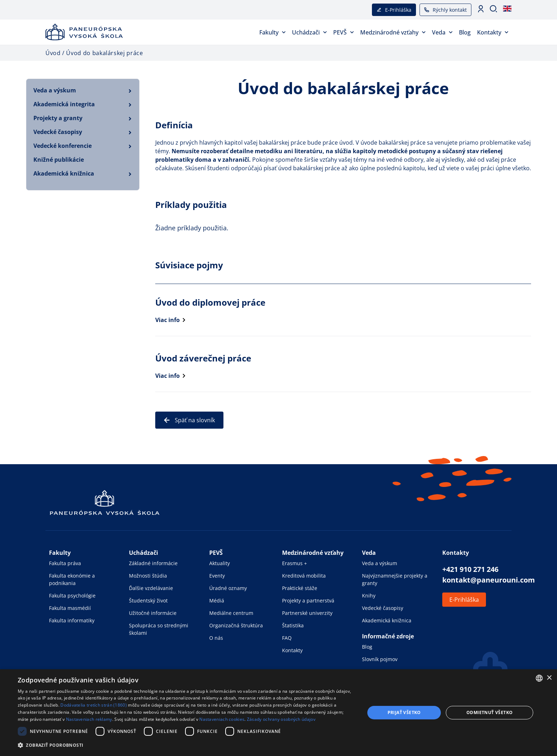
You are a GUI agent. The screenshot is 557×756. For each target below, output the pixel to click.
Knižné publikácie (59, 160)
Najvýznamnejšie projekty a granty (395, 579)
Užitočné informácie (153, 613)
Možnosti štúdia (148, 576)
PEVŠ (344, 32)
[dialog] (278, 713)
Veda (442, 32)
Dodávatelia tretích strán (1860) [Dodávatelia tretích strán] (94, 705)
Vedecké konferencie (63, 146)
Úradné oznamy (228, 588)
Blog (465, 32)
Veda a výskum (55, 90)
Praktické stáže (300, 588)
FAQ (287, 638)
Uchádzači (309, 32)
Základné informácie (153, 563)
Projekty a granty (58, 118)
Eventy (217, 576)
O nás (216, 638)
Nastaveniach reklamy (89, 719)
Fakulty (272, 32)
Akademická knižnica (64, 173)
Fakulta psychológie (72, 596)
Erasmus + (294, 563)
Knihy (369, 596)
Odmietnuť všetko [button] (490, 712)
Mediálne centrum (231, 613)
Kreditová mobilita (304, 576)
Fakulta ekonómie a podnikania (72, 579)
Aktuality (220, 563)
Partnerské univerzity (307, 613)
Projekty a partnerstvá (308, 600)
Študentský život (148, 600)
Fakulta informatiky (72, 620)
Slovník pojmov (380, 659)
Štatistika (293, 625)
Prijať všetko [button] (404, 712)
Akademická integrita (64, 104)
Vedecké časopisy (58, 132)
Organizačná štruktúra (236, 625)
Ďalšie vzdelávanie (151, 588)
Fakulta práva (65, 563)
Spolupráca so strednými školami (159, 629)
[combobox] (539, 678)
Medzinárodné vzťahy (393, 32)
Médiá (217, 600)
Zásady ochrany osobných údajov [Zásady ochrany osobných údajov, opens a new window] (281, 719)
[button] (186, 745)
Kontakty (493, 32)
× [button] (549, 678)
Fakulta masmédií (70, 608)
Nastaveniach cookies (222, 719)
